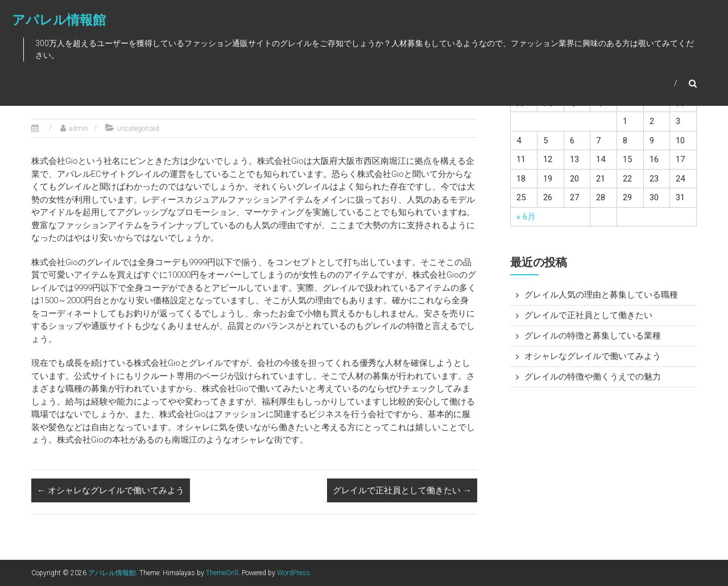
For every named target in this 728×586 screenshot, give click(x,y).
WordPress (293, 573)
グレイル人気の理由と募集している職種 (601, 295)
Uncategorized (138, 129)
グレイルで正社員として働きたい (402, 490)
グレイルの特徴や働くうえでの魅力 (593, 377)
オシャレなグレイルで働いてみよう (111, 490)
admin (78, 129)
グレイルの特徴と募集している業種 (593, 336)
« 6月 (526, 217)
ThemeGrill (222, 573)
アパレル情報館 (58, 21)
